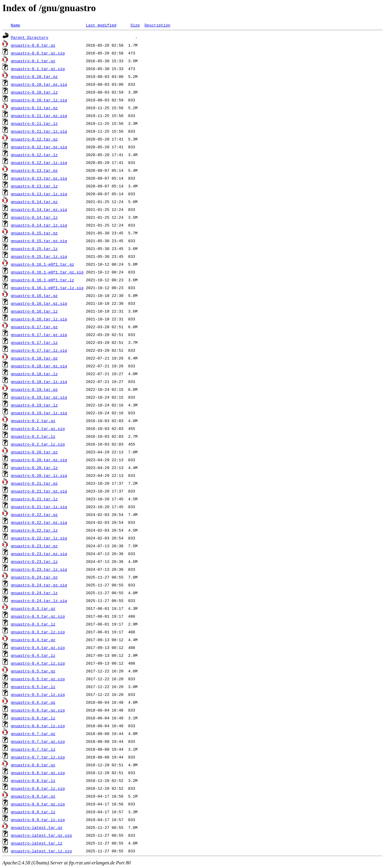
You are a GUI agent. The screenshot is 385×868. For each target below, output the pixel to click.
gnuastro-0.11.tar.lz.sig (39, 131)
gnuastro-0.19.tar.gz (34, 389)
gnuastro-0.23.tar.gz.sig (39, 554)
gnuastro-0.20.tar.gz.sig (39, 460)
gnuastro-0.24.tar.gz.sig (39, 585)
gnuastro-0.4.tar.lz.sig (38, 663)
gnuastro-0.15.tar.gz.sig (39, 241)
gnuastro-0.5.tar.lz (33, 687)
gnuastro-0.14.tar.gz (34, 202)
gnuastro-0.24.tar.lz (34, 593)
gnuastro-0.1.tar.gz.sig (38, 69)
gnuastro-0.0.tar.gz (33, 45)
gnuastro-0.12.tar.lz (34, 155)
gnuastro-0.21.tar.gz (34, 483)
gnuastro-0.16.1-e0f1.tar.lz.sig (47, 288)
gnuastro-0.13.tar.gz (34, 170)
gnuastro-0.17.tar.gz (34, 327)
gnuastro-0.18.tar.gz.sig (39, 366)
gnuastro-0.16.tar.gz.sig (39, 303)
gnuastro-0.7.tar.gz (33, 734)
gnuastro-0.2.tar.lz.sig (38, 444)
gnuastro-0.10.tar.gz (34, 76)
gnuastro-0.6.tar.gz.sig (38, 710)
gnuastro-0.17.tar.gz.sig (39, 335)
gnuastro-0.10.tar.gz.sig (39, 84)
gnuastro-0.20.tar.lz (34, 468)
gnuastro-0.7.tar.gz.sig (38, 741)
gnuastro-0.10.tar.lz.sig (39, 100)
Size (135, 25)
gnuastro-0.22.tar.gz (34, 514)
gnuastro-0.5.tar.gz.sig (38, 679)
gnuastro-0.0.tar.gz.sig (38, 53)
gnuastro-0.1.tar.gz (33, 61)
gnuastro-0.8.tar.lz (33, 780)
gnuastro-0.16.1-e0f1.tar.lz (43, 280)
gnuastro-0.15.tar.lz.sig (39, 256)
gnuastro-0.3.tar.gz (33, 608)
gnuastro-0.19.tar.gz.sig (39, 397)
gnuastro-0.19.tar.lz (34, 405)
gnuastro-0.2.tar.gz (33, 421)
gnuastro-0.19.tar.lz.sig (39, 413)
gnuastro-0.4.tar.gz (33, 640)
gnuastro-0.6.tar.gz (33, 702)
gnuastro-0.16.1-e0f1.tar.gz (43, 264)
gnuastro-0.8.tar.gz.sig (38, 773)
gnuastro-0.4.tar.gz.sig (38, 647)
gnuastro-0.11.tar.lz (34, 123)
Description (157, 25)
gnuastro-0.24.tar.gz (34, 577)
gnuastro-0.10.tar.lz (34, 92)
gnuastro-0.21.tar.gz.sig (39, 491)
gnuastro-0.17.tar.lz (34, 342)
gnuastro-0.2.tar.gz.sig (38, 428)
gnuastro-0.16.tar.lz (34, 311)
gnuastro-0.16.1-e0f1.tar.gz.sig (47, 272)
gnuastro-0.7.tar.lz (33, 749)
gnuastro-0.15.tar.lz (34, 249)
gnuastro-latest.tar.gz (37, 827)
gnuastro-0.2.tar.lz (33, 436)
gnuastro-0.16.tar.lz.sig (39, 319)
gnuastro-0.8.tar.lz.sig (38, 788)
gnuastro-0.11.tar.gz (34, 108)
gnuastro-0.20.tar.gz (34, 452)
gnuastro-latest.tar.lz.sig (41, 851)
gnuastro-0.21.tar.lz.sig (39, 507)
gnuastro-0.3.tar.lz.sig (38, 632)
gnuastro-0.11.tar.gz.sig (39, 116)
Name (15, 25)
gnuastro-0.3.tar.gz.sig (38, 616)
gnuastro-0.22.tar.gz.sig (39, 522)
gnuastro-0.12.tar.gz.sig (39, 147)
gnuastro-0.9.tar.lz (33, 812)
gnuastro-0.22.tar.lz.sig (39, 538)
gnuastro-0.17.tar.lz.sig (39, 350)
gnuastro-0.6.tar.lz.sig (38, 726)
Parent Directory (30, 37)
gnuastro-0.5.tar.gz (33, 671)
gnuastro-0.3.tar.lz (33, 624)
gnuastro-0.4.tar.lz (33, 655)
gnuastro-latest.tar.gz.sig (41, 835)
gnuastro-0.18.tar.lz (34, 374)
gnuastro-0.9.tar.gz (33, 796)
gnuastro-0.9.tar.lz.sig (38, 820)
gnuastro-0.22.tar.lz (34, 530)
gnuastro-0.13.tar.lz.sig (39, 194)
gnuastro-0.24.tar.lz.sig (39, 601)
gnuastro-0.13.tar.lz (34, 186)
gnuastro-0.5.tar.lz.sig (38, 694)
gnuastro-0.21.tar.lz (34, 499)
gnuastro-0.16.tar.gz (34, 295)
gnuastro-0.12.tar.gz (34, 139)
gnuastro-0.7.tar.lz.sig (38, 757)
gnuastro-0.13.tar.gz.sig (39, 178)
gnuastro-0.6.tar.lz (33, 718)
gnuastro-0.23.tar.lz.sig (39, 569)
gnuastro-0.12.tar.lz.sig (39, 162)
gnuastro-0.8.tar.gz (33, 765)
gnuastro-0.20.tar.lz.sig (39, 475)
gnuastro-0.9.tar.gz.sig (38, 804)
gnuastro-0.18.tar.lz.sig (39, 381)
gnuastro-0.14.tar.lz (34, 217)
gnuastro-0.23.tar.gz (34, 546)
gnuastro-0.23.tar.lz (34, 561)
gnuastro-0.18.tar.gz (34, 358)
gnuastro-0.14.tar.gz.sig (39, 209)
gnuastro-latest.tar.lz (37, 843)
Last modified (101, 25)
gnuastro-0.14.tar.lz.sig (39, 225)
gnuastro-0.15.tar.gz (34, 233)
